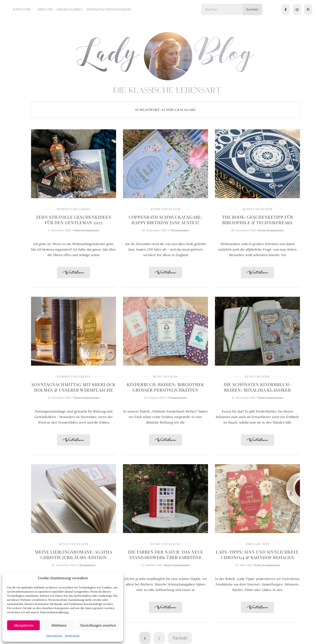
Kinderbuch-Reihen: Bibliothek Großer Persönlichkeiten (165, 387)
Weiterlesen (74, 273)
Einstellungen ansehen (98, 625)
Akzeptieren (24, 625)
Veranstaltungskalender (109, 9)
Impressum (72, 635)
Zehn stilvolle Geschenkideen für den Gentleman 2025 (74, 220)
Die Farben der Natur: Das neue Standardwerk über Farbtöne (166, 555)
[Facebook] (286, 9)
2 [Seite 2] (159, 638)
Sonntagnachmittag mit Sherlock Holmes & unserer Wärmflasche (74, 387)
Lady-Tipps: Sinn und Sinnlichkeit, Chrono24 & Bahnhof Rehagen (258, 555)
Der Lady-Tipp (258, 544)
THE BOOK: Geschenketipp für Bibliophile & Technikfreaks (258, 220)
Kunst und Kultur (166, 209)
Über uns (45, 9)
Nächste (180, 638)
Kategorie (22, 9)
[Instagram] (297, 9)
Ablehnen (59, 625)
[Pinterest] (308, 9)
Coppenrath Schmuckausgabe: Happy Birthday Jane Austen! (165, 220)
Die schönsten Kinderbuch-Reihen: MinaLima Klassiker (258, 387)
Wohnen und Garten (74, 209)
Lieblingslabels (70, 9)
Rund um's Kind (165, 376)
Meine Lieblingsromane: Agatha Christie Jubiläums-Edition (74, 555)
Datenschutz (54, 635)
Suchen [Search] (252, 9)
